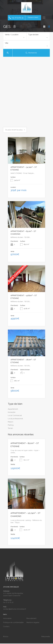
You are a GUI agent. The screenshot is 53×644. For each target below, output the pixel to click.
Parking (11, 426)
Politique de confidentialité (13, 623)
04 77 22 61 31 (18, 18)
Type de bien (33, 35)
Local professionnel (15, 419)
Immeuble (12, 413)
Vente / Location (12, 35)
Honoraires (7, 619)
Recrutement (31, 619)
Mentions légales (33, 623)
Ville (7, 43)
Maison (11, 422)
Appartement (13, 410)
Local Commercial (15, 416)
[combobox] (15, 38)
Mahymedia (45, 637)
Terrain (10, 429)
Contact (6, 627)
